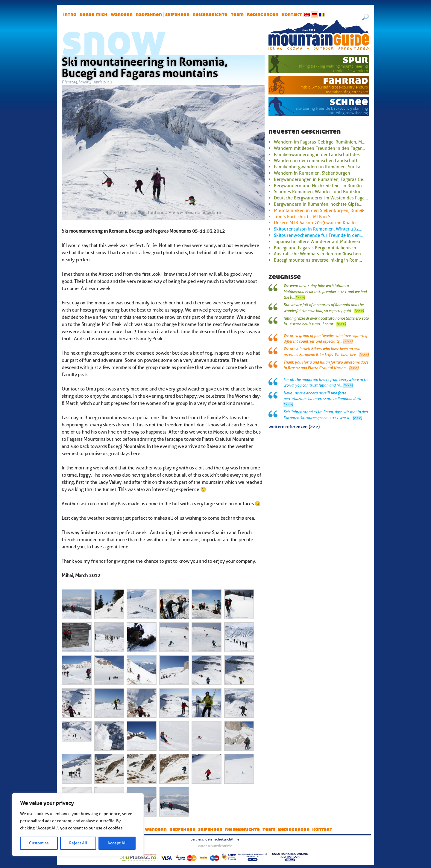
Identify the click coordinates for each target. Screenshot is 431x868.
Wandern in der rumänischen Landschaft (316, 161)
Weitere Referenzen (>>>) (294, 426)
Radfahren (149, 15)
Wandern (122, 15)
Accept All (117, 843)
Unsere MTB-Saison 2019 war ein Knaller (315, 223)
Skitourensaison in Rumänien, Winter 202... (318, 229)
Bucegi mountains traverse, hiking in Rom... (318, 260)
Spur (355, 60)
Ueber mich (94, 15)
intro (70, 15)
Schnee (349, 102)
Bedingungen (263, 15)
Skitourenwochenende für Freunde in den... (319, 235)
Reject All (78, 843)
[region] (78, 825)
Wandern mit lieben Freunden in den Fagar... (320, 148)
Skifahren (177, 15)
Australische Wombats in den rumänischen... (319, 254)
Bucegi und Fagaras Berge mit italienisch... (317, 248)
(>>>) (300, 298)
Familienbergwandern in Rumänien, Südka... (319, 167)
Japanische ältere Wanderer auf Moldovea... (319, 242)
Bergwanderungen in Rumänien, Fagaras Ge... (320, 179)
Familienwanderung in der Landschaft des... (319, 155)
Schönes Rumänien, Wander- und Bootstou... (320, 192)
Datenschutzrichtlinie (222, 839)
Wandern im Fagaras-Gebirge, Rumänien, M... (320, 142)
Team (237, 15)
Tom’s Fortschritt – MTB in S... (304, 217)
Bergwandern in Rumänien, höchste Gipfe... (318, 204)
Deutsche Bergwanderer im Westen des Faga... (321, 198)
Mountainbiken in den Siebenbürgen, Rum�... (321, 210)
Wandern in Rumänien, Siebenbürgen (312, 173)
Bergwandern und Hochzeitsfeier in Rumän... (320, 186)
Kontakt (292, 15)
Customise (39, 843)
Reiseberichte (210, 15)
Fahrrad (346, 80)
